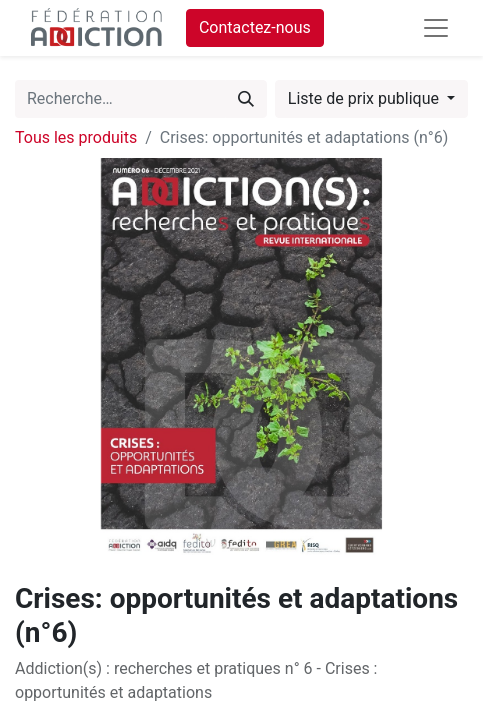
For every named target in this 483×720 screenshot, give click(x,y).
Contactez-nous (255, 27)
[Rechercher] (246, 99)
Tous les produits (76, 137)
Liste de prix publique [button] (365, 98)
